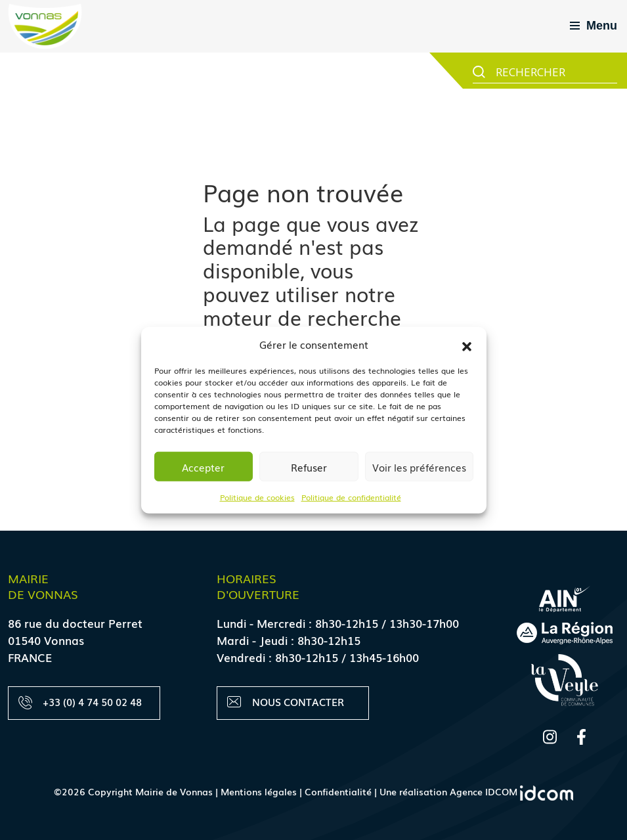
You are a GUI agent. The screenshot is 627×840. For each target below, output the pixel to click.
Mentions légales (259, 791)
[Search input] (555, 71)
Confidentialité (338, 791)
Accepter (203, 466)
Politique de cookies (257, 497)
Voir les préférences (419, 466)
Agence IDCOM (511, 791)
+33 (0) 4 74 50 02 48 (80, 702)
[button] (467, 344)
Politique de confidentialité (351, 497)
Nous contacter (285, 702)
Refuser (309, 466)
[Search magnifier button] (479, 72)
